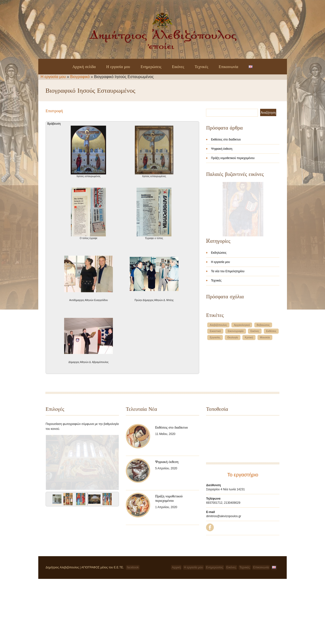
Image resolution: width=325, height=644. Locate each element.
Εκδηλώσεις (219, 315)
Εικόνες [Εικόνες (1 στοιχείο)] (255, 394)
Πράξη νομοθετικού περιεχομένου (233, 158)
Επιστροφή (54, 111)
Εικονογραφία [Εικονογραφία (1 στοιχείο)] (236, 394)
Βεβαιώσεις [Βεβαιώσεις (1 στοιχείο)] (263, 388)
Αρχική (176, 633)
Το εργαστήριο (243, 508)
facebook (133, 633)
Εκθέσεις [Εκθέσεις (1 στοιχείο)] (271, 394)
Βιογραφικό (80, 77)
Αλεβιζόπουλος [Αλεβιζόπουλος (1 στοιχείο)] (218, 388)
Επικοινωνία (228, 67)
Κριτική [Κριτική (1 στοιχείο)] (249, 400)
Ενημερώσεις (151, 67)
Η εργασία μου (118, 67)
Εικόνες (178, 67)
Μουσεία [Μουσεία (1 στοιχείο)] (265, 400)
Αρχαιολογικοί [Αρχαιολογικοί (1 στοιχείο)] (242, 388)
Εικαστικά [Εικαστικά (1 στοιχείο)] (215, 394)
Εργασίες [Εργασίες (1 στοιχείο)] (215, 400)
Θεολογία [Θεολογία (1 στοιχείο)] (233, 400)
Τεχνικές (202, 67)
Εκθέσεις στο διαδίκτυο (226, 140)
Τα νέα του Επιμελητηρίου (228, 334)
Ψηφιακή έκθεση (222, 149)
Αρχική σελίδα (84, 67)
